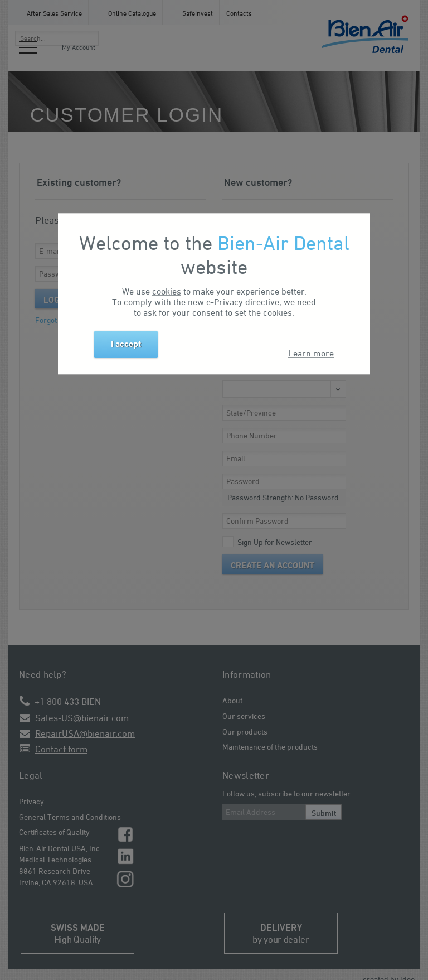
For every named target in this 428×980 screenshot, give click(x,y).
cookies (167, 292)
